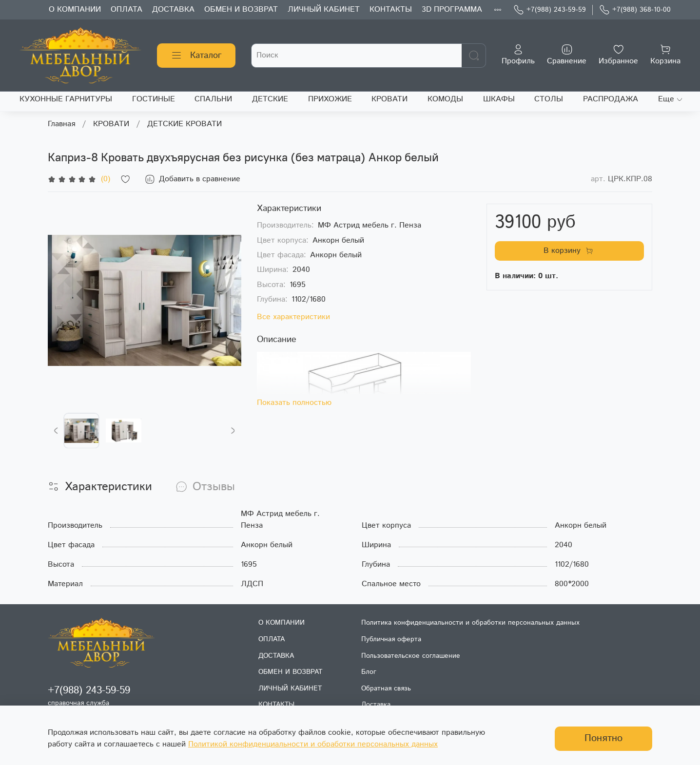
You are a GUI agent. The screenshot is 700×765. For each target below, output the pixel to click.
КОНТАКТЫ (391, 10)
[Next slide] (233, 431)
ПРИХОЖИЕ (330, 99)
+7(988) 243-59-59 (550, 10)
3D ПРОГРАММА (452, 10)
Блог (369, 672)
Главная (61, 124)
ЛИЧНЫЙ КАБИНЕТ (324, 10)
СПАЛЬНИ (213, 99)
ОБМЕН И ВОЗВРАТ (241, 10)
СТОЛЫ (549, 99)
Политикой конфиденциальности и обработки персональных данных (313, 744)
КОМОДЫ (445, 99)
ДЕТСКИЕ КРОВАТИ (185, 124)
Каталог (196, 56)
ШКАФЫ (499, 99)
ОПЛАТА (126, 10)
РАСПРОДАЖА (611, 99)
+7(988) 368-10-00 (635, 10)
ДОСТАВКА (173, 10)
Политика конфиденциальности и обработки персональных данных (470, 623)
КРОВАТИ (389, 99)
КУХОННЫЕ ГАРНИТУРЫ (66, 99)
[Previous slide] (56, 431)
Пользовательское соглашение (411, 656)
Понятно (603, 738)
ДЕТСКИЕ (270, 99)
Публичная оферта (391, 639)
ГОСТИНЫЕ (154, 99)
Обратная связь (386, 688)
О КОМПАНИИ (75, 10)
